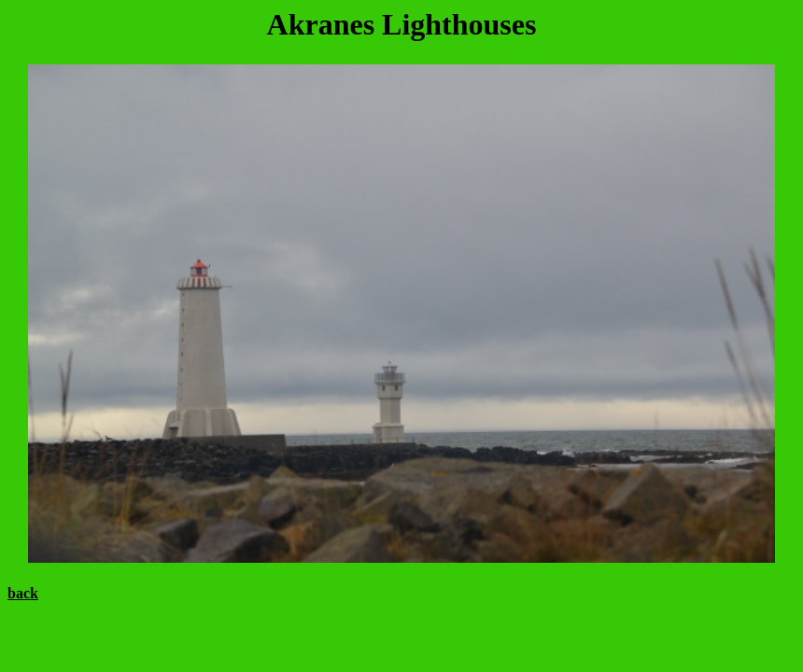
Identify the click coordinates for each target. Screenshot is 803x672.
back (23, 593)
